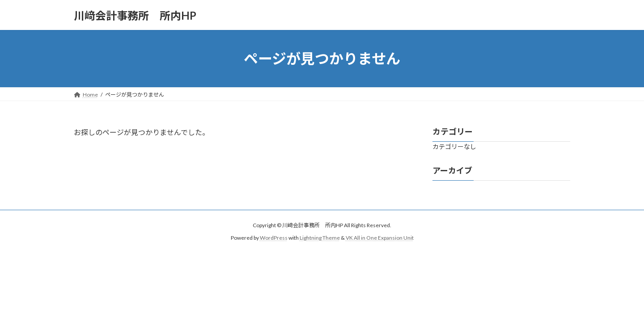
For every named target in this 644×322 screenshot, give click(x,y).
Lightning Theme (320, 238)
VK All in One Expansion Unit (380, 238)
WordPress (274, 238)
